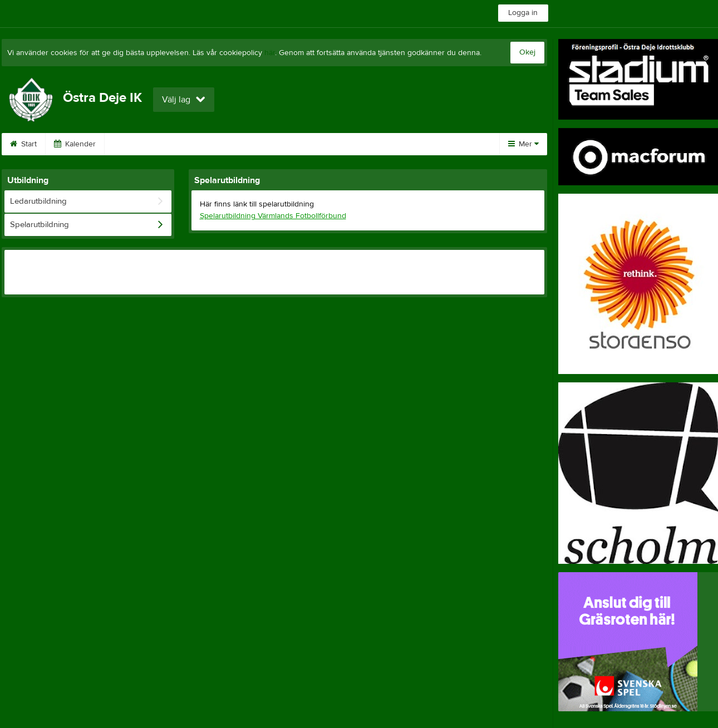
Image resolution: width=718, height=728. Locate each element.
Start (23, 144)
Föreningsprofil (392, 144)
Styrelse (324, 144)
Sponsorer (217, 144)
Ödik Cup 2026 (144, 144)
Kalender (75, 144)
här (270, 53)
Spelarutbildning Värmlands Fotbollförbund (273, 216)
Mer (523, 144)
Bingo (273, 144)
